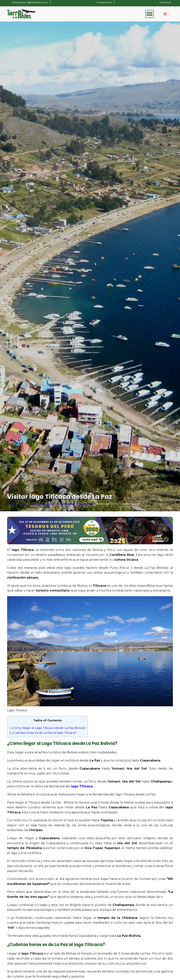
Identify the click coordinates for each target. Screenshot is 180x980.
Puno (22, 504)
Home (11, 504)
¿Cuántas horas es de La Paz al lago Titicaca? (43, 733)
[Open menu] (150, 14)
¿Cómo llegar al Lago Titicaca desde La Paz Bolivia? (47, 728)
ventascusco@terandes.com (30, 2)
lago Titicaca (82, 786)
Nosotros (165, 2)
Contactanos (104, 2)
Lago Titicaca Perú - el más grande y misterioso (61, 504)
